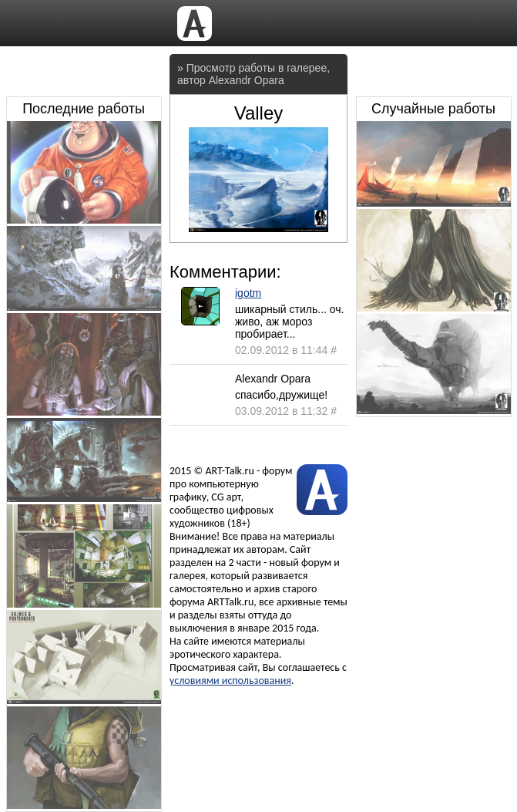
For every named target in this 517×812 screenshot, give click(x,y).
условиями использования (230, 681)
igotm (248, 293)
